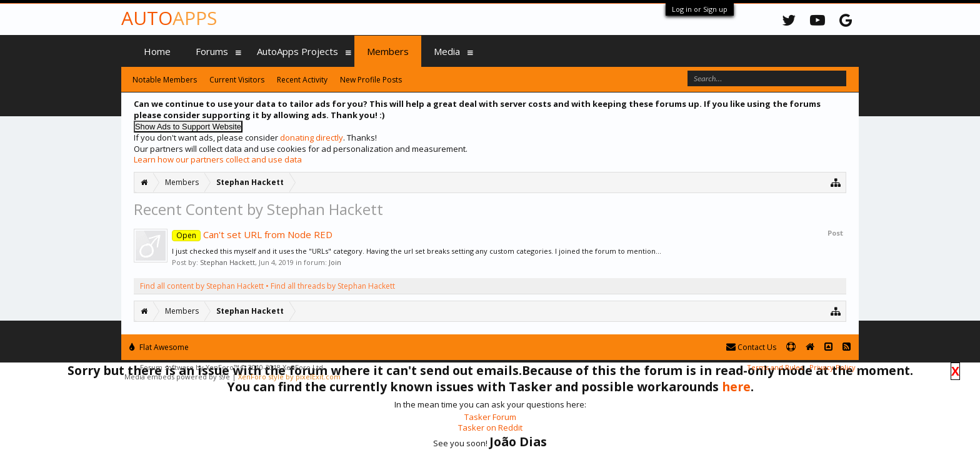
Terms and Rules (775, 367)
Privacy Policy (832, 367)
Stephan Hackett (227, 262)
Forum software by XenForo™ (232, 367)
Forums (212, 51)
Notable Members (165, 80)
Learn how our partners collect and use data (218, 159)
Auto (169, 18)
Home (157, 51)
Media (447, 51)
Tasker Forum (490, 417)
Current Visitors (237, 80)
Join (335, 262)
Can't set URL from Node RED (252, 234)
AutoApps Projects (297, 51)
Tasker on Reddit (490, 427)
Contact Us (751, 347)
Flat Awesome (159, 347)
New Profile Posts (371, 80)
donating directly (312, 137)
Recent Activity (302, 80)
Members (388, 51)
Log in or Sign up (700, 9)
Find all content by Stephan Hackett (202, 286)
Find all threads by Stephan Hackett (333, 286)
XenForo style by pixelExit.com (289, 377)
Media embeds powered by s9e (177, 377)
